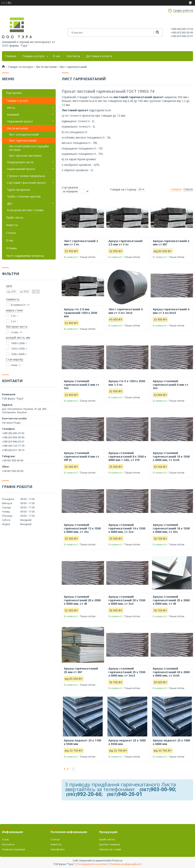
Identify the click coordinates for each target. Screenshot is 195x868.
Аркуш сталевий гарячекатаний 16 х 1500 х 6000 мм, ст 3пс (171, 528)
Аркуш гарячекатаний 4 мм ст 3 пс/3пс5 (171, 311)
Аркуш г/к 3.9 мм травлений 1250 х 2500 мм (80, 313)
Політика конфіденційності (126, 864)
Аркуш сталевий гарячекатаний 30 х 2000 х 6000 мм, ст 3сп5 (171, 672)
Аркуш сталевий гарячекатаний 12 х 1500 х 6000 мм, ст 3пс (82, 528)
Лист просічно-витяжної (25, 156)
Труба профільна (19, 190)
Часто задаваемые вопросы (25, 256)
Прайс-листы (15, 217)
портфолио (58, 849)
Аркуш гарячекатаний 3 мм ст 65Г (171, 243)
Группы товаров (110, 844)
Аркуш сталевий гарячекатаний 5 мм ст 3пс (82, 385)
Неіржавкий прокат (20, 121)
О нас (57, 56)
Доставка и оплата (99, 56)
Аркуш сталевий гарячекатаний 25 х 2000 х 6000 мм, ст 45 (171, 600)
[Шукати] (157, 32)
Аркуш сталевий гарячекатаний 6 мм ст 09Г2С (82, 456)
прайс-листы (107, 839)
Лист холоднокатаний (24, 134)
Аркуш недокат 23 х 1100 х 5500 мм (82, 742)
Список (188, 189)
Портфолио (14, 93)
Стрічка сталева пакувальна (26, 176)
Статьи (11, 233)
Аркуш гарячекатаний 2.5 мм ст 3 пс (125, 243)
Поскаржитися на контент (92, 864)
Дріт (10, 203)
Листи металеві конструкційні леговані (29, 148)
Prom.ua (117, 860)
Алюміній (13, 115)
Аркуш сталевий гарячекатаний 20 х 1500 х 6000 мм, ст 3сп (127, 600)
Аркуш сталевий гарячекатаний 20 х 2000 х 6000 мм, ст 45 (82, 600)
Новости (12, 225)
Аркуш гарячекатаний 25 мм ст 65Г (81, 670)
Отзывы (11, 248)
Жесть (11, 108)
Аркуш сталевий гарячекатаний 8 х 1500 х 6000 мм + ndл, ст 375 (127, 456)
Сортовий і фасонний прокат (27, 183)
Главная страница (14, 849)
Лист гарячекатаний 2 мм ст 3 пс (81, 243)
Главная (11, 56)
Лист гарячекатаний (23, 140)
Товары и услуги (33, 56)
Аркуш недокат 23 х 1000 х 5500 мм (127, 742)
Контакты (73, 56)
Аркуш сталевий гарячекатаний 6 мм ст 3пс (171, 385)
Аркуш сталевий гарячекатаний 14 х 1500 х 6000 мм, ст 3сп (127, 528)
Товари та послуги (20, 67)
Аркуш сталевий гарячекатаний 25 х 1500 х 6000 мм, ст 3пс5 (127, 672)
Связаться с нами (110, 849)
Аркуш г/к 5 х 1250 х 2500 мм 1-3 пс (127, 383)
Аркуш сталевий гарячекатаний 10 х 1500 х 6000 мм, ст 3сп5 (171, 456)
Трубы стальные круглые (24, 196)
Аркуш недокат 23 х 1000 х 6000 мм (171, 742)
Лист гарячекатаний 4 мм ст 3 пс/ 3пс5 (125, 311)
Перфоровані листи (20, 162)
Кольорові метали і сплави (25, 210)
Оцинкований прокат (21, 169)
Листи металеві (46, 67)
